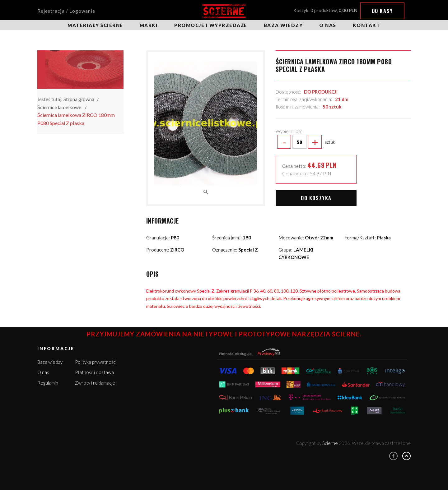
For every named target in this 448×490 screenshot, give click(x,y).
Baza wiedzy (283, 25)
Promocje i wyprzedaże (211, 25)
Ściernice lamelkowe (59, 107)
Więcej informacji (386, 462)
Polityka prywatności (96, 362)
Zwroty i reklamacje (95, 383)
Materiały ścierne (95, 25)
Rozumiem (395, 474)
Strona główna (79, 99)
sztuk (305, 142)
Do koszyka (316, 198)
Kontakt (367, 25)
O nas (328, 25)
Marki (149, 25)
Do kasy (382, 11)
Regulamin (48, 383)
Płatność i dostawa (94, 372)
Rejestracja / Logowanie (66, 11)
